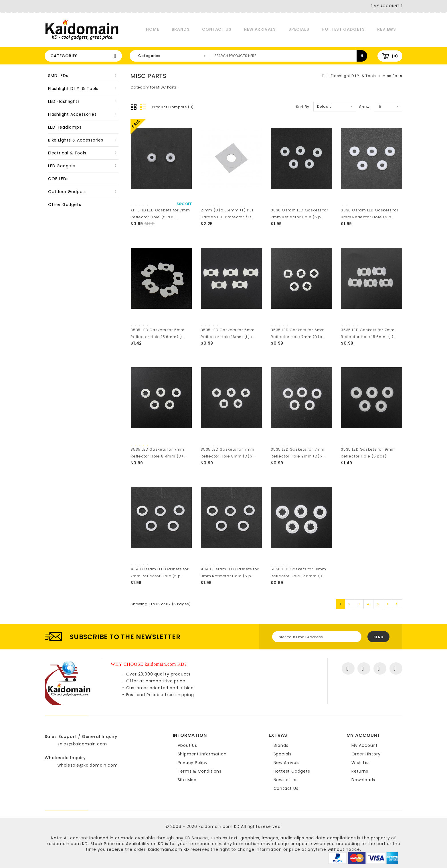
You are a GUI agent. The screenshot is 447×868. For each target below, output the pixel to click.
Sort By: (303, 107)
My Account (365, 745)
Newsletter (285, 780)
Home (152, 29)
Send (378, 637)
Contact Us (217, 29)
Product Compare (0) (173, 107)
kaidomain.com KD (219, 826)
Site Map (187, 780)
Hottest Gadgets (343, 29)
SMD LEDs (58, 76)
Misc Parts (392, 76)
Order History (366, 754)
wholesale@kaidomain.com (88, 765)
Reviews (387, 29)
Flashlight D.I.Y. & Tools (73, 89)
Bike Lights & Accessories (76, 140)
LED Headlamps (65, 127)
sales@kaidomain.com (82, 744)
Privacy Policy (193, 763)
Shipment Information (202, 754)
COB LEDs (58, 179)
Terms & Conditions (200, 771)
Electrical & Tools (67, 153)
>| (397, 604)
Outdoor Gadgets (67, 192)
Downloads (363, 780)
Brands (181, 29)
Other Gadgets (65, 205)
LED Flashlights (64, 101)
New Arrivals (260, 29)
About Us (187, 745)
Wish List (361, 763)
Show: (365, 107)
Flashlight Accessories (72, 114)
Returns (360, 771)
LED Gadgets (62, 166)
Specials (299, 29)
